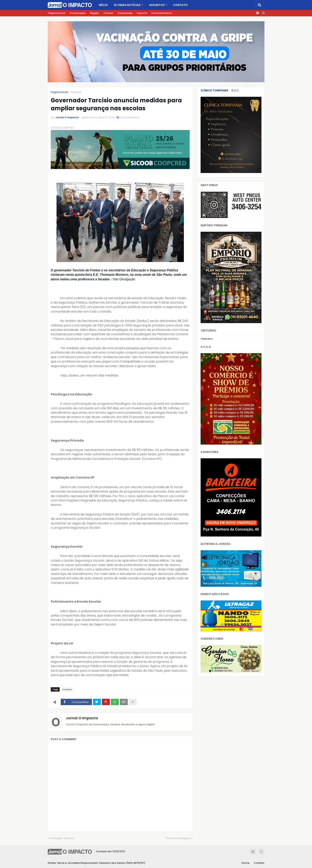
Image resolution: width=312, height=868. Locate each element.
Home (246, 863)
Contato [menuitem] (180, 5)
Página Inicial (57, 13)
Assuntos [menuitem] (157, 5)
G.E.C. (235, 90)
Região (95, 13)
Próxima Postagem (178, 838)
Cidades (76, 92)
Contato (259, 863)
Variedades (125, 13)
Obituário (207, 339)
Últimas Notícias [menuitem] (127, 5)
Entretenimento (162, 13)
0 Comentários (130, 117)
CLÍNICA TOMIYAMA (214, 90)
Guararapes (78, 13)
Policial (108, 13)
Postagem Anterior (62, 838)
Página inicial (59, 92)
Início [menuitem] (103, 5)
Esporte (142, 13)
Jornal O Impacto (82, 718)
